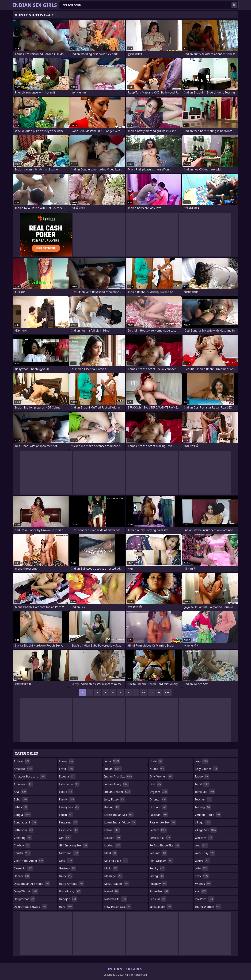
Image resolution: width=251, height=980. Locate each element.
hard (66, 907)
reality (157, 868)
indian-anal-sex (118, 776)
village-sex (206, 830)
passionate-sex (163, 822)
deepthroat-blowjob (30, 907)
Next (168, 692)
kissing (112, 807)
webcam (204, 838)
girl (65, 838)
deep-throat (26, 891)
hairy (66, 876)
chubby (22, 845)
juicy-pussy (115, 799)
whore (202, 861)
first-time (69, 830)
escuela (67, 776)
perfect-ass (160, 838)
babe (21, 799)
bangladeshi (25, 822)
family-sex (69, 807)
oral (156, 784)
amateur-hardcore (30, 776)
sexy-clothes (206, 769)
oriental (158, 799)
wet (201, 845)
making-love (116, 861)
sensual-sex (161, 907)
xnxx (202, 876)
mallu (111, 868)
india (112, 761)
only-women (161, 776)
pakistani (159, 815)
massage (113, 876)
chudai (22, 853)
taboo (202, 776)
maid (111, 853)
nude (156, 761)
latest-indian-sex (119, 815)
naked (112, 891)
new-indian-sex (118, 907)
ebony (66, 761)
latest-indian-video (120, 822)
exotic (66, 792)
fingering (69, 822)
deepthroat (25, 899)
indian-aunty (117, 784)
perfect (158, 830)
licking (113, 845)
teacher (203, 799)
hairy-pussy (70, 891)
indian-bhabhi (117, 792)
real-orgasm (161, 861)
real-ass (158, 853)
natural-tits (116, 899)
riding (157, 876)
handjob (68, 899)
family (67, 799)
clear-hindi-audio (29, 861)
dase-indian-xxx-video (32, 884)
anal (21, 792)
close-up (24, 868)
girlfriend (69, 853)
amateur (23, 769)
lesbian (113, 838)
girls (66, 861)
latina (112, 830)
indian (113, 769)
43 (159, 692)
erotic (67, 769)
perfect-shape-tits (165, 845)
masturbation (116, 884)
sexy (202, 761)
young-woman (208, 907)
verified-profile (208, 815)
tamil (202, 784)
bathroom (24, 830)
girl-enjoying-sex (73, 845)
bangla (22, 815)
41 (144, 692)
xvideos (203, 884)
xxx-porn (204, 899)
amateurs (23, 784)
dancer (22, 876)
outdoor (158, 807)
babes (21, 807)
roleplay (158, 884)
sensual (158, 899)
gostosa (68, 868)
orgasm (159, 792)
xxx (201, 891)
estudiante (69, 784)
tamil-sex (205, 792)
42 (151, 692)
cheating (23, 838)
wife (201, 868)
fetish (66, 815)
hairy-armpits (71, 884)
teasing (203, 807)
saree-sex (159, 891)
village (203, 822)
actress (22, 761)
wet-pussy (205, 853)
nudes (157, 769)
